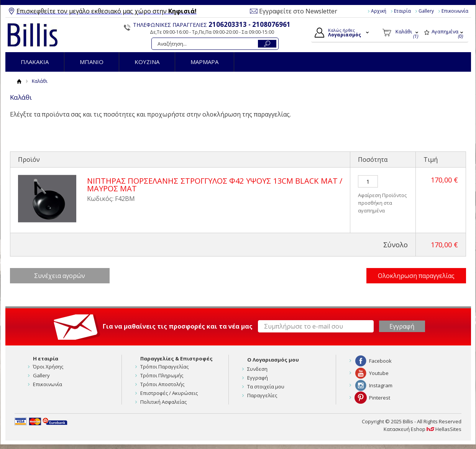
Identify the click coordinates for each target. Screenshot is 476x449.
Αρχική (379, 11)
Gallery (426, 11)
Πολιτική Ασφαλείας (163, 402)
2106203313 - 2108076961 (249, 24)
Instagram (381, 385)
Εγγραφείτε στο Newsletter (298, 11)
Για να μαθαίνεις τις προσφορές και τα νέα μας (178, 326)
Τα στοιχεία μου (266, 387)
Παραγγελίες (262, 395)
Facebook (380, 361)
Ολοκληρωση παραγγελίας (416, 276)
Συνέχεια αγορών (60, 276)
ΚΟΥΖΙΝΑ (147, 62)
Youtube (379, 373)
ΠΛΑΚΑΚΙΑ (35, 62)
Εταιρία (402, 11)
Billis (33, 35)
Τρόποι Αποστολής (162, 384)
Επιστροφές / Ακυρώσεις (169, 393)
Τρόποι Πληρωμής (162, 375)
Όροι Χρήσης (48, 367)
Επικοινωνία (455, 11)
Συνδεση (257, 369)
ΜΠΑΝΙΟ (92, 62)
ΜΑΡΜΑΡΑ (204, 62)
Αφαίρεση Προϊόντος (382, 195)
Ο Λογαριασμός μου (273, 360)
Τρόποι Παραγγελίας (164, 367)
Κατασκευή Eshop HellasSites (423, 429)
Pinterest (380, 398)
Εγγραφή (258, 378)
